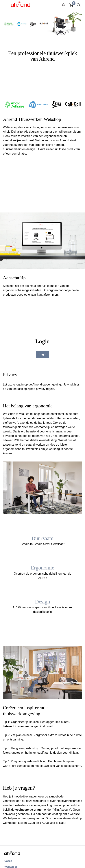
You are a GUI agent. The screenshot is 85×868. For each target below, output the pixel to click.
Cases (8, 861)
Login (42, 354)
